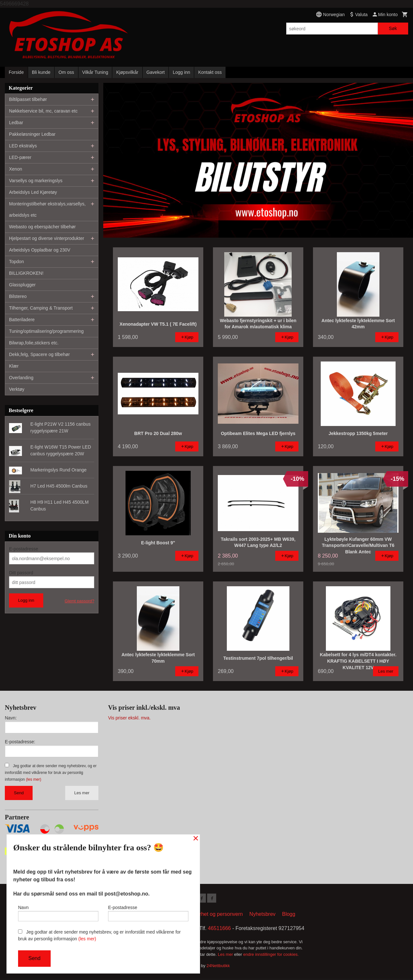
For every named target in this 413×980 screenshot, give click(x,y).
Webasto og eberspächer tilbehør (42, 227)
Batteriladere (22, 320)
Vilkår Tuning (95, 72)
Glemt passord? (79, 601)
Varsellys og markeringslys (36, 181)
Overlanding (21, 378)
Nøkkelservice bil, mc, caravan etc (43, 111)
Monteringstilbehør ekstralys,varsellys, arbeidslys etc (47, 209)
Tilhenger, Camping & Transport (41, 308)
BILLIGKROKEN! (26, 273)
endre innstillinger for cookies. (271, 956)
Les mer (82, 793)
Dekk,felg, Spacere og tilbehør (39, 354)
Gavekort (156, 72)
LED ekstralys (23, 146)
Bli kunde (41, 72)
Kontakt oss (210, 72)
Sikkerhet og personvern (215, 915)
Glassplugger (22, 285)
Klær (14, 366)
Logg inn (181, 72)
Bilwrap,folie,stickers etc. (34, 343)
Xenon (15, 169)
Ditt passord (21, 573)
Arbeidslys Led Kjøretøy (33, 192)
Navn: (11, 718)
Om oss (66, 72)
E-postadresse (24, 549)
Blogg (289, 915)
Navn (58, 912)
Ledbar (16, 123)
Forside (16, 72)
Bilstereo (18, 296)
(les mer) (33, 779)
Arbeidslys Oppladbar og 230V (40, 250)
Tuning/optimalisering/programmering (46, 331)
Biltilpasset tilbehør (28, 99)
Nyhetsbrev (262, 915)
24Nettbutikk (218, 967)
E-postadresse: (20, 742)
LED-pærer (20, 157)
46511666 (219, 930)
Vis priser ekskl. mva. (129, 718)
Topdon (16, 262)
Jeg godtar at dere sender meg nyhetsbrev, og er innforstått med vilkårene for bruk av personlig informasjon (51, 773)
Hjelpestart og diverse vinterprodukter (47, 238)
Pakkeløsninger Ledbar (32, 134)
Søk (393, 28)
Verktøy (17, 389)
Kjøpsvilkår (127, 72)
